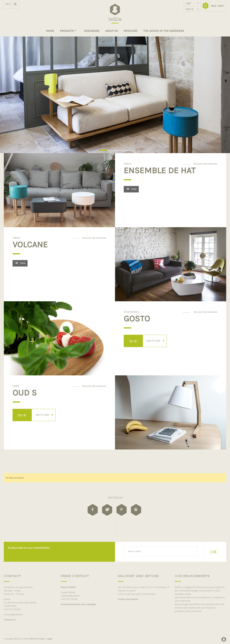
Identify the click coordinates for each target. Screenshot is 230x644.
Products (68, 31)
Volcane (30, 244)
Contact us (10, 620)
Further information (128, 599)
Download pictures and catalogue (79, 604)
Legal (50, 639)
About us (112, 31)
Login (192, 3)
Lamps (16, 386)
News (50, 31)
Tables (128, 164)
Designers (92, 31)
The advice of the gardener (164, 31)
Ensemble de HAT (160, 170)
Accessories (131, 312)
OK (213, 552)
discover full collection (205, 164)
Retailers (131, 31)
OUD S (25, 393)
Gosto (137, 319)
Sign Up (192, 9)
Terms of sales (37, 639)
